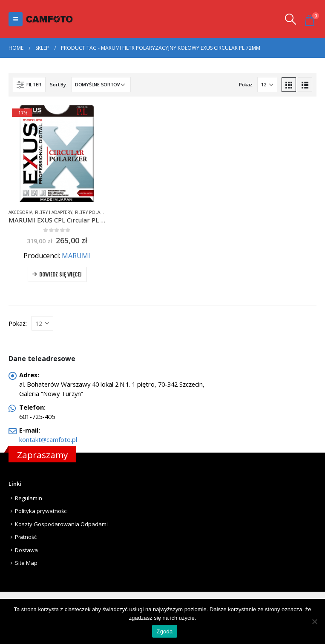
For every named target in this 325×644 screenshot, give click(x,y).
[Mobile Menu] (16, 19)
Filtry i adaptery (54, 212)
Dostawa (26, 550)
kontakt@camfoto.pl (48, 439)
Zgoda (164, 631)
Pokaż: (246, 84)
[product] (57, 154)
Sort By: (58, 84)
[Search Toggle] (291, 19)
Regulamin (29, 498)
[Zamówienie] (101, 85)
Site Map (26, 563)
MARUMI (76, 256)
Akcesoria (20, 212)
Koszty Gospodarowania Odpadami (61, 524)
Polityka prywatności (41, 511)
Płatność (26, 537)
